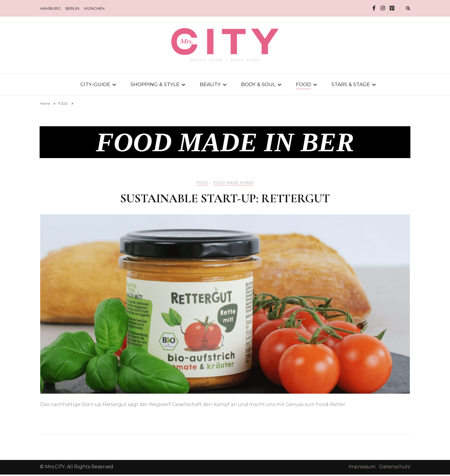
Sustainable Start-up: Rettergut (225, 200)
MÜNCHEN (94, 8)
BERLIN (72, 8)
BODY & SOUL (258, 84)
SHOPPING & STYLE (155, 84)
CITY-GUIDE (95, 84)
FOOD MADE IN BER (233, 184)
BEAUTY (210, 84)
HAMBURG (50, 8)
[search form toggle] (408, 8)
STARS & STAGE (351, 84)
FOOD (303, 84)
